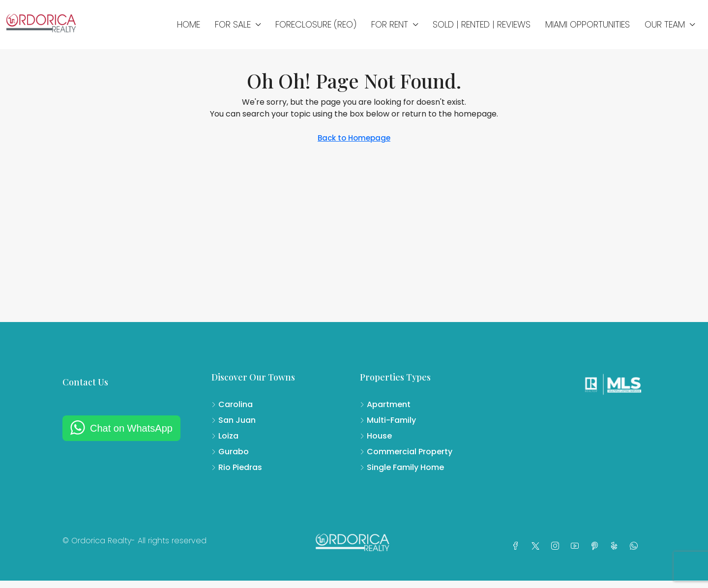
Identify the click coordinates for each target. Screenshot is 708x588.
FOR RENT (390, 24)
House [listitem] (376, 436)
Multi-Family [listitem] (388, 420)
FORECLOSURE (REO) (316, 24)
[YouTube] (577, 546)
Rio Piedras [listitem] (237, 467)
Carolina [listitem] (232, 404)
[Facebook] (518, 546)
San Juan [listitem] (234, 420)
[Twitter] (537, 546)
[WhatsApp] (636, 546)
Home (189, 24)
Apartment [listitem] (385, 404)
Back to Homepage (354, 138)
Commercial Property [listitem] (406, 452)
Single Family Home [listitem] (402, 467)
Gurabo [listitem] (230, 452)
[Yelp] (616, 546)
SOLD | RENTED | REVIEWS (482, 24)
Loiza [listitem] (225, 436)
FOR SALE (233, 24)
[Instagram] (557, 546)
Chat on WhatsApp (131, 428)
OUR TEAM (665, 24)
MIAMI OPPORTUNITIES (588, 24)
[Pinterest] (596, 546)
